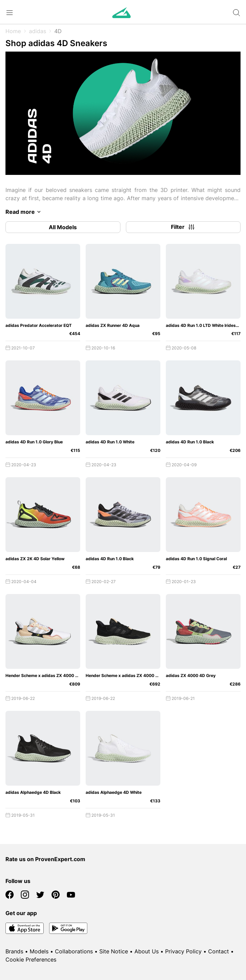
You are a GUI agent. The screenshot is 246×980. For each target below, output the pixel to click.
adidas (38, 31)
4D (58, 31)
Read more (24, 212)
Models (39, 951)
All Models (63, 227)
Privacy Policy (183, 951)
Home (13, 31)
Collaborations (74, 951)
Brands (14, 951)
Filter (183, 227)
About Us (147, 951)
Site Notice (114, 951)
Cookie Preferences (31, 960)
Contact (219, 951)
